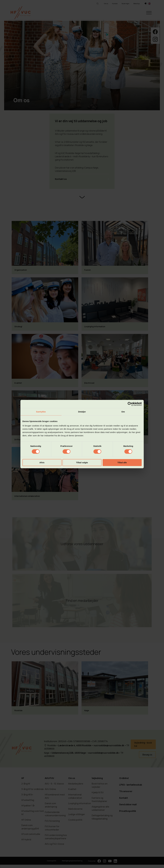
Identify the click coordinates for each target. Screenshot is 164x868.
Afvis (42, 462)
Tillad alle (122, 462)
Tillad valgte (82, 462)
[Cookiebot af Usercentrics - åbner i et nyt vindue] (130, 404)
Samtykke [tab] (41, 412)
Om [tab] (123, 412)
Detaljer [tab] (82, 412)
